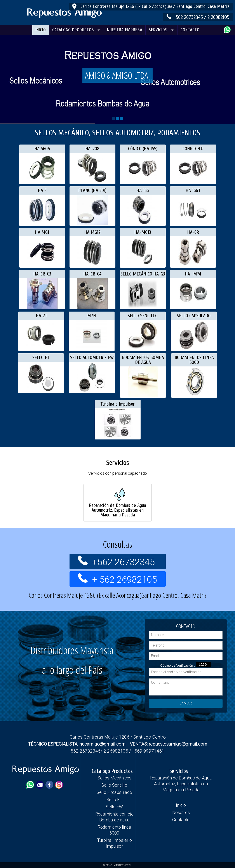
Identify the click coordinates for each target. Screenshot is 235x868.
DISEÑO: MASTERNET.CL (117, 865)
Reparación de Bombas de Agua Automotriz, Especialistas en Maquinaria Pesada (181, 784)
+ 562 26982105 (124, 567)
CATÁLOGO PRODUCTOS (73, 30)
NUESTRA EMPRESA (125, 30)
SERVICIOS (158, 30)
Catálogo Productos (112, 771)
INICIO (41, 30)
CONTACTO (190, 30)
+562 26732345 (124, 550)
